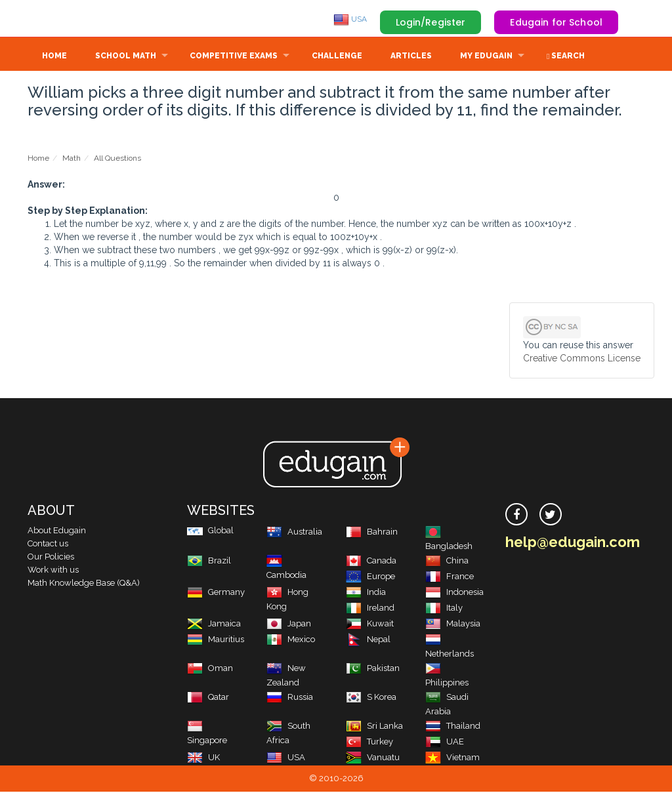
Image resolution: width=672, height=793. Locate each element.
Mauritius (216, 640)
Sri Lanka (374, 727)
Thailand (453, 727)
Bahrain (372, 533)
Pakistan (373, 669)
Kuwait (370, 625)
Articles (411, 57)
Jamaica (214, 625)
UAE (445, 743)
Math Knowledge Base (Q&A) (84, 584)
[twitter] (551, 516)
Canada (371, 562)
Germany (216, 593)
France (450, 578)
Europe (370, 578)
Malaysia (453, 625)
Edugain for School (556, 22)
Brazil (209, 562)
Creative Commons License (582, 359)
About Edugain (57, 532)
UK (203, 759)
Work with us (53, 571)
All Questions (117, 159)
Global (210, 532)
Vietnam (452, 759)
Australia (294, 533)
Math (72, 159)
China (447, 562)
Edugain (77, 19)
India (366, 593)
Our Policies (51, 558)
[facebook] (516, 516)
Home (54, 57)
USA (350, 19)
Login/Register (431, 22)
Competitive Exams (234, 57)
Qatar (208, 698)
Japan (289, 625)
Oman (210, 669)
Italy (444, 609)
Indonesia (454, 593)
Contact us (48, 545)
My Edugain (486, 57)
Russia (290, 698)
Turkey (369, 743)
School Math (126, 57)
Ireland (370, 609)
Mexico (291, 640)
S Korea (371, 698)
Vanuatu (373, 759)
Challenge (337, 57)
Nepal (368, 640)
